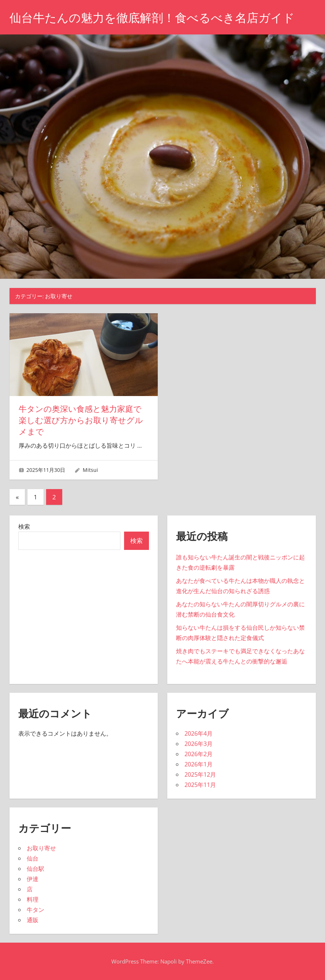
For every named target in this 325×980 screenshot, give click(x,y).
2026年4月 (199, 733)
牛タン (36, 910)
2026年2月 (199, 754)
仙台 (33, 858)
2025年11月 (200, 785)
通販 (33, 920)
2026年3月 (199, 744)
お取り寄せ (41, 848)
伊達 (33, 879)
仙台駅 (36, 869)
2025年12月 (200, 774)
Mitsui (90, 470)
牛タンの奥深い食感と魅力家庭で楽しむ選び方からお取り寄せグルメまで (81, 420)
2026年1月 (199, 764)
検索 (24, 526)
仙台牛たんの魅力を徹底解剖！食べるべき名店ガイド (152, 18)
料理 (33, 899)
